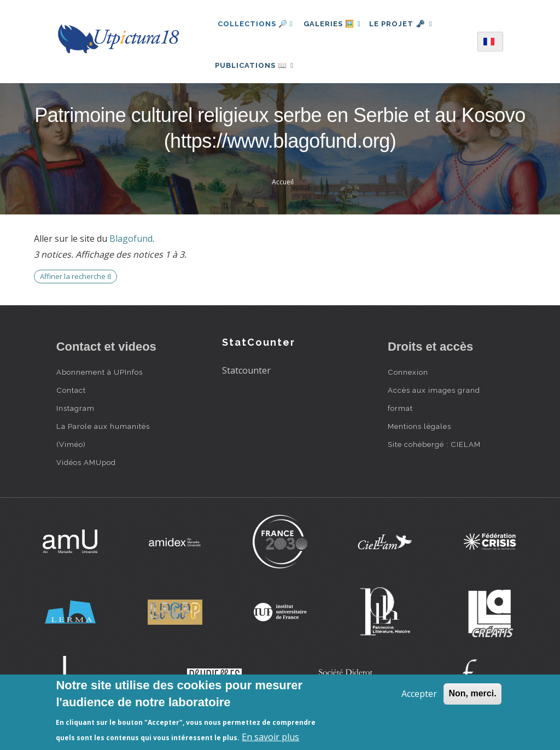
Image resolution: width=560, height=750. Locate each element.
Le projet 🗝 (408, 24)
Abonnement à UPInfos (100, 384)
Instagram (75, 420)
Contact (71, 402)
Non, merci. (472, 693)
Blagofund (131, 251)
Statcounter (246, 382)
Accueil (283, 194)
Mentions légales (419, 438)
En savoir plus (270, 737)
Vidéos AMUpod (86, 474)
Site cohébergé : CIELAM (434, 456)
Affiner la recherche (75, 288)
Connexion (408, 384)
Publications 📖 (257, 71)
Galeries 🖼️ (334, 24)
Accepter (419, 694)
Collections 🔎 (255, 24)
